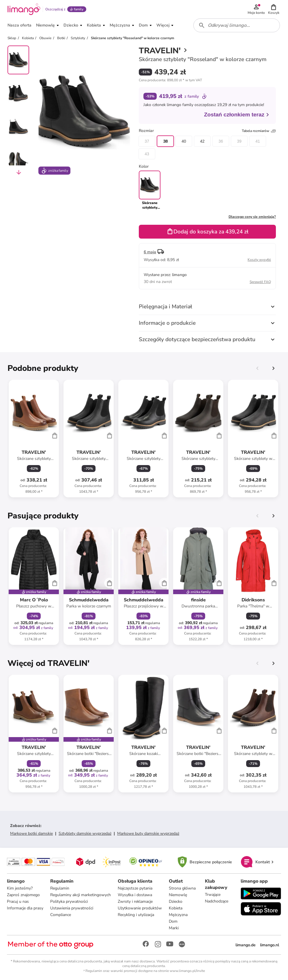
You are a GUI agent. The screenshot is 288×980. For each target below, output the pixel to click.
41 (258, 141)
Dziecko (176, 901)
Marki (174, 928)
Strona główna (182, 888)
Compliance (61, 915)
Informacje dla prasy (25, 908)
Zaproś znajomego (23, 895)
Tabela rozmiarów (259, 131)
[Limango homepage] (24, 9)
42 (202, 141)
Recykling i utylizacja (136, 915)
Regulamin (60, 888)
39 (239, 141)
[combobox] (237, 25)
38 (165, 141)
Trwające (213, 895)
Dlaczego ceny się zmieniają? (252, 217)
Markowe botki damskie (31, 833)
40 (184, 141)
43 (147, 154)
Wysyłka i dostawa (135, 895)
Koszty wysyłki (259, 260)
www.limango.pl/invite (187, 971)
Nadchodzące (217, 901)
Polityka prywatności (69, 901)
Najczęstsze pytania (135, 888)
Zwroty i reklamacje (135, 901)
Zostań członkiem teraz (237, 115)
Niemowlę (178, 895)
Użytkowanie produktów (140, 908)
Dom (173, 921)
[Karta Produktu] (34, 439)
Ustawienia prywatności (72, 908)
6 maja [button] (150, 252)
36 (221, 141)
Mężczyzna (178, 915)
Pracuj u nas (18, 901)
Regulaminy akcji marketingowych (81, 895)
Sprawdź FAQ (260, 282)
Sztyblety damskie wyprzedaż (85, 833)
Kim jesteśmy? (20, 888)
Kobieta (176, 908)
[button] (274, 9)
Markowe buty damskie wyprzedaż (148, 833)
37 (147, 141)
